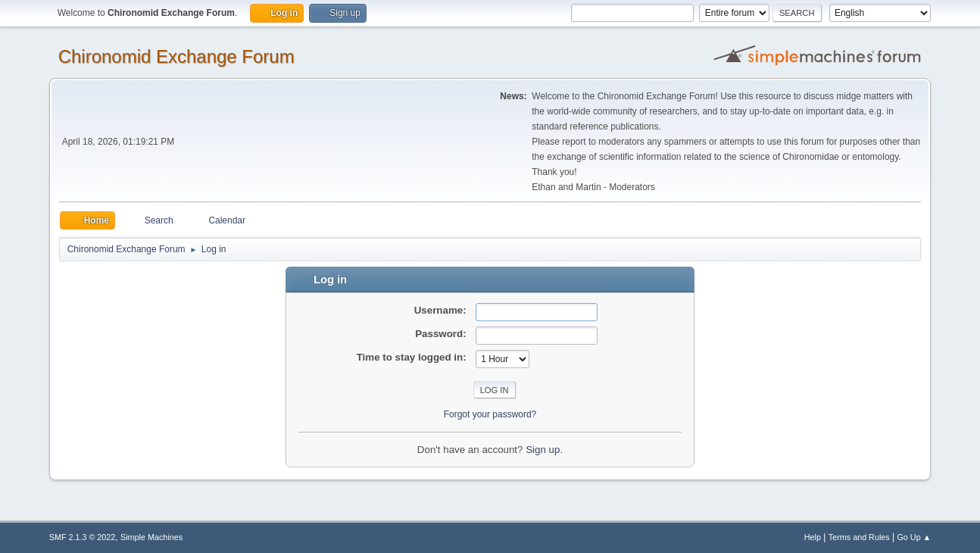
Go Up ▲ (914, 537)
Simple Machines (151, 537)
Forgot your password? (490, 414)
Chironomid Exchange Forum (176, 56)
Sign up (543, 450)
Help (813, 537)
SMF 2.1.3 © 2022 (83, 537)
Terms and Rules (859, 537)
